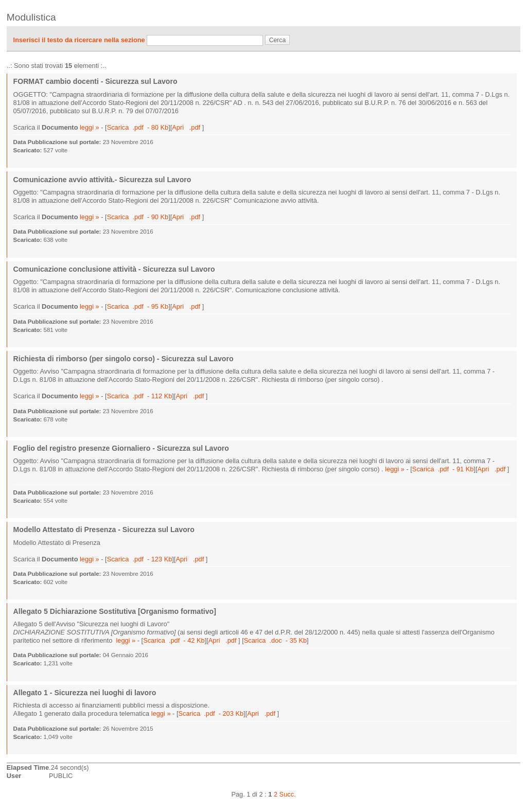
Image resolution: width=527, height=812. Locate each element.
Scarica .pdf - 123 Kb (140, 559)
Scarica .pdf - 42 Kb (174, 640)
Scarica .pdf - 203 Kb (211, 713)
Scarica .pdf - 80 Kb (138, 127)
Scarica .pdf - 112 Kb (140, 396)
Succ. (288, 794)
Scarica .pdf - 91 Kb (443, 469)
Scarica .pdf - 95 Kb (138, 306)
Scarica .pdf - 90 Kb (138, 217)
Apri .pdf (187, 127)
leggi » (90, 127)
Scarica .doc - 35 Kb (275, 640)
